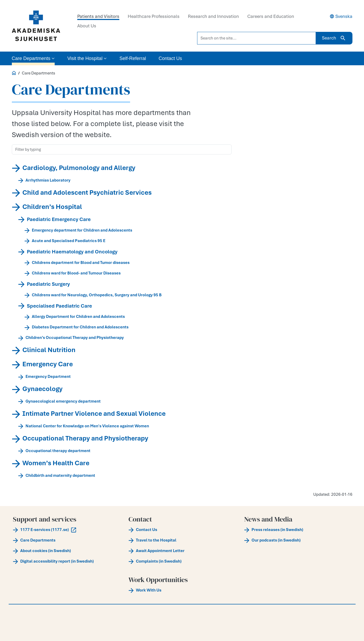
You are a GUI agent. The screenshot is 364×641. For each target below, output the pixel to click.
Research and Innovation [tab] (213, 16)
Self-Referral (133, 58)
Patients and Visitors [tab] (98, 16)
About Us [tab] (87, 26)
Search (334, 38)
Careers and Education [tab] (271, 16)
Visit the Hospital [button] (87, 58)
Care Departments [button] (33, 58)
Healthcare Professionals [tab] (154, 16)
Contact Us (170, 58)
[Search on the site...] (257, 38)
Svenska (341, 16)
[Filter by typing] (122, 149)
